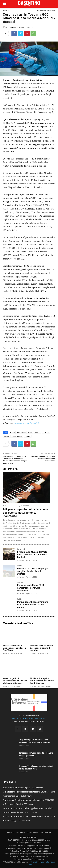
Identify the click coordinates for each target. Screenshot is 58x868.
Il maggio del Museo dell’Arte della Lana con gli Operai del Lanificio (32, 555)
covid (30, 432)
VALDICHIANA (33, 832)
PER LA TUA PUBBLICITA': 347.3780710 (29, 718)
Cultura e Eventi (23, 549)
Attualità (6, 11)
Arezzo (12, 432)
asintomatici (21, 432)
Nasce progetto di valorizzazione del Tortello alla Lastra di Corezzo (15, 681)
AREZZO (10, 832)
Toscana (28, 436)
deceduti (46, 432)
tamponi (7, 436)
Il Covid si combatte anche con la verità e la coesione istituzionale (43, 459)
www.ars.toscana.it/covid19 (27, 423)
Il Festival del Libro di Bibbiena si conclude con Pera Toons (14, 648)
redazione (13, 27)
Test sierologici (17, 436)
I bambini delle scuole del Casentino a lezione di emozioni (42, 648)
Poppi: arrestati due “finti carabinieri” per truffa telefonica (30, 588)
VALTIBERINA (46, 832)
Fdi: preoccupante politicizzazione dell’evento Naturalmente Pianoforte (25, 513)
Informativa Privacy (37, 862)
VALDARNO (20, 832)
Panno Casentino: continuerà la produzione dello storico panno (33, 605)
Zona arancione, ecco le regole (16, 788)
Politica (5, 506)
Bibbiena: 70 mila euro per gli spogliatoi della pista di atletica (32, 571)
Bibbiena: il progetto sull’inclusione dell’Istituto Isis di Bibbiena (42, 681)
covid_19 (37, 432)
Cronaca (20, 582)
